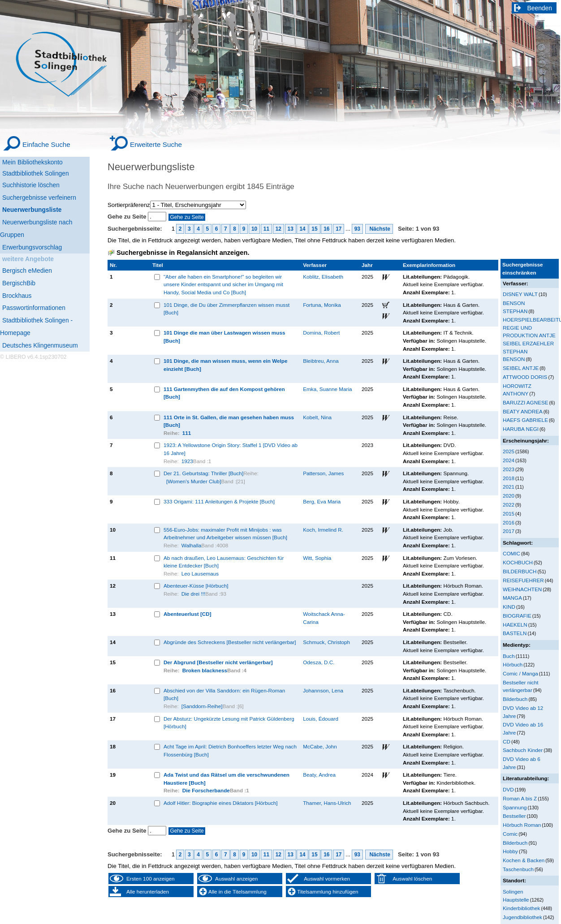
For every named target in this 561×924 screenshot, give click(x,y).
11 (266, 229)
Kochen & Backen (524, 860)
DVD (508, 789)
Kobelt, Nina (317, 417)
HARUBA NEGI (521, 429)
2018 (509, 478)
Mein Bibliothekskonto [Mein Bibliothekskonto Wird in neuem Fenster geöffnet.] (32, 162)
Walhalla (192, 545)
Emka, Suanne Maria (327, 389)
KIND (509, 607)
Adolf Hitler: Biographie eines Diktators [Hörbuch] (221, 803)
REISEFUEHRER (523, 580)
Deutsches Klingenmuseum (40, 345)
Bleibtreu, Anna (321, 361)
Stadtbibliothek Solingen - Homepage (36, 327)
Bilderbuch (515, 699)
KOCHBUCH (518, 562)
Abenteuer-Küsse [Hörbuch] (196, 586)
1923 (187, 461)
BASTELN (515, 633)
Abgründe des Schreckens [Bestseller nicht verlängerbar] (230, 642)
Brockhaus (17, 296)
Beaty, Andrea (319, 775)
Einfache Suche (46, 144)
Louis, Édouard (321, 719)
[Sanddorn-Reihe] (202, 706)
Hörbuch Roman (522, 825)
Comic (510, 834)
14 (302, 229)
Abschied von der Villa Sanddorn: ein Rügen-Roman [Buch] (224, 694)
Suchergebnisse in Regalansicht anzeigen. (183, 253)
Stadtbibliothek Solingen (36, 173)
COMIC (511, 553)
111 (187, 433)
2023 (509, 469)
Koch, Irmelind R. (323, 530)
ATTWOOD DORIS (525, 377)
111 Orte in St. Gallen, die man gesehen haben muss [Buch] (229, 421)
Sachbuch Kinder (523, 750)
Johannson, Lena (323, 690)
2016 (509, 522)
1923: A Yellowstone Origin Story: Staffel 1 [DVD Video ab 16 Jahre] (231, 449)
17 (339, 229)
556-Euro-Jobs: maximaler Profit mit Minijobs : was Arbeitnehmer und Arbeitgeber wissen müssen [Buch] (225, 534)
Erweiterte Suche (156, 144)
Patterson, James (323, 473)
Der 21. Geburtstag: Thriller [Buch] (203, 473)
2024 (509, 460)
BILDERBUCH (520, 571)
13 (291, 229)
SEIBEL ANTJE (521, 368)
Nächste (379, 229)
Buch (509, 656)
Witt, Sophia (317, 558)
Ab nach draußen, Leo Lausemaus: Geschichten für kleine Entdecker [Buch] (224, 562)
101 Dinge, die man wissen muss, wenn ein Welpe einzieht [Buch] (226, 365)
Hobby (510, 851)
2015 (509, 514)
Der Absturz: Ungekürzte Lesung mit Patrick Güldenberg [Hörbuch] (229, 723)
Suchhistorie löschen (31, 185)
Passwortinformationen (34, 308)
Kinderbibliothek (521, 908)
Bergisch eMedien (27, 271)
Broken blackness (205, 670)
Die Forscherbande (206, 790)
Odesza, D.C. (319, 662)
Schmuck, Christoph (326, 642)
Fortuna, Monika (322, 305)
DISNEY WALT (520, 294)
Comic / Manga (520, 673)
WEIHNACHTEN (522, 589)
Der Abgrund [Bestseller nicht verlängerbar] (218, 662)
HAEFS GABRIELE (525, 420)
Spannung (515, 807)
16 (326, 229)
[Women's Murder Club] (194, 481)
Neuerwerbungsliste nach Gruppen (36, 228)
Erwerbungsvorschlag (32, 247)
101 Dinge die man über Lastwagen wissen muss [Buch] (224, 337)
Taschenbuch (518, 869)
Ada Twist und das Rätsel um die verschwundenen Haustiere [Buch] (227, 779)
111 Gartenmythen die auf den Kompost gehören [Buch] (224, 393)
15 (314, 229)
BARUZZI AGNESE (526, 402)
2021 (509, 487)
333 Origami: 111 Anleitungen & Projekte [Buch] (219, 501)
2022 (509, 505)
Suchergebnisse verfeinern (39, 198)
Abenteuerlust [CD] (188, 614)
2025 (509, 451)
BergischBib (19, 283)
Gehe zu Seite (128, 217)
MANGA (512, 598)
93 (357, 229)
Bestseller (514, 816)
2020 (509, 496)
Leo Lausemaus (200, 574)
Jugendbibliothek (522, 917)
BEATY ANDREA (523, 411)
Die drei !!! (193, 594)
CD (507, 741)
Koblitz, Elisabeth (323, 277)
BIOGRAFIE (517, 616)
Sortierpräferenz (129, 205)
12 (278, 229)
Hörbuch (513, 664)
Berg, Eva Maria (322, 501)
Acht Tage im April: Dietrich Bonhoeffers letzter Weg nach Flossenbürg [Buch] (230, 750)
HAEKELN (515, 625)
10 (254, 229)
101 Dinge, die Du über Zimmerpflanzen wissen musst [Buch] (227, 309)
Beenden (540, 8)
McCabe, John (320, 746)
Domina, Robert (321, 333)
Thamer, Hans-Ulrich (327, 803)
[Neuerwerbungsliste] (45, 208)
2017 (509, 531)
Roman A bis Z (520, 798)
